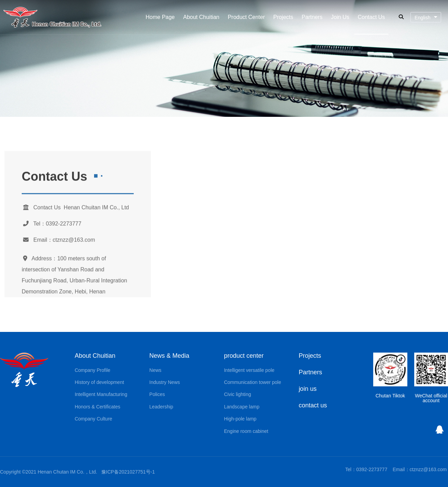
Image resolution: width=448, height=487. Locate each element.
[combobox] (426, 17)
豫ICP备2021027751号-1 (128, 472)
